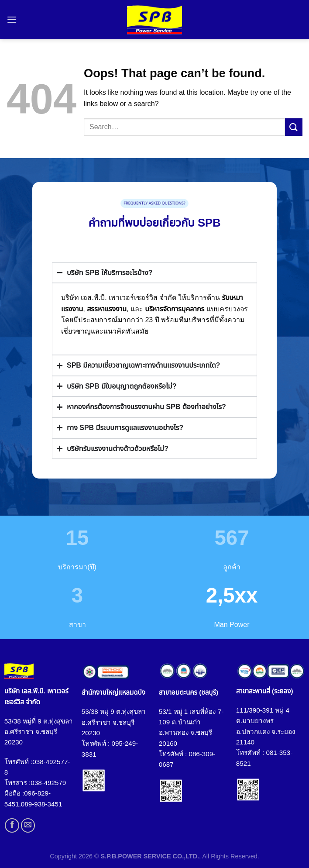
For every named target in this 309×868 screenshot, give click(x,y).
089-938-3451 (42, 804)
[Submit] (294, 127)
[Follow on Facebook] (12, 825)
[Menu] (12, 19)
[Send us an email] (28, 825)
